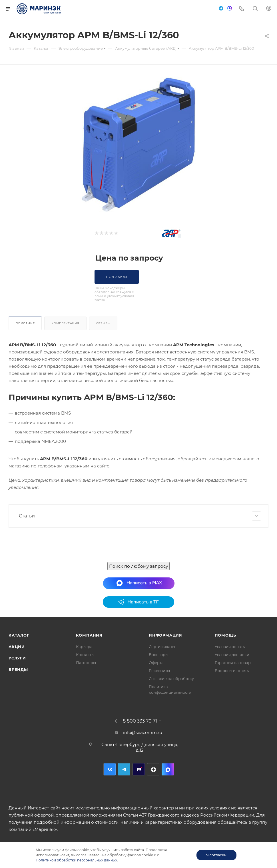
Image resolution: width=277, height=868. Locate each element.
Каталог (19, 635)
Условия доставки (232, 655)
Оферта (156, 663)
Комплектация (65, 323)
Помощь (225, 635)
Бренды (18, 669)
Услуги (17, 658)
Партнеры (86, 663)
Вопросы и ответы (232, 671)
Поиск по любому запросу (138, 566)
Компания (89, 635)
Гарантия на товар (233, 663)
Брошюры (158, 655)
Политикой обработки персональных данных (76, 860)
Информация (165, 635)
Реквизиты (159, 671)
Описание (25, 323)
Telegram (124, 769)
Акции (17, 647)
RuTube (139, 769)
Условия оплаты (230, 647)
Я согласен (216, 855)
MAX (168, 769)
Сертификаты (162, 647)
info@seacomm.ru (143, 732)
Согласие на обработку (171, 679)
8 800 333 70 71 (140, 721)
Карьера (84, 647)
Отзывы (103, 323)
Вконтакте (110, 769)
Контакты (85, 655)
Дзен (153, 769)
